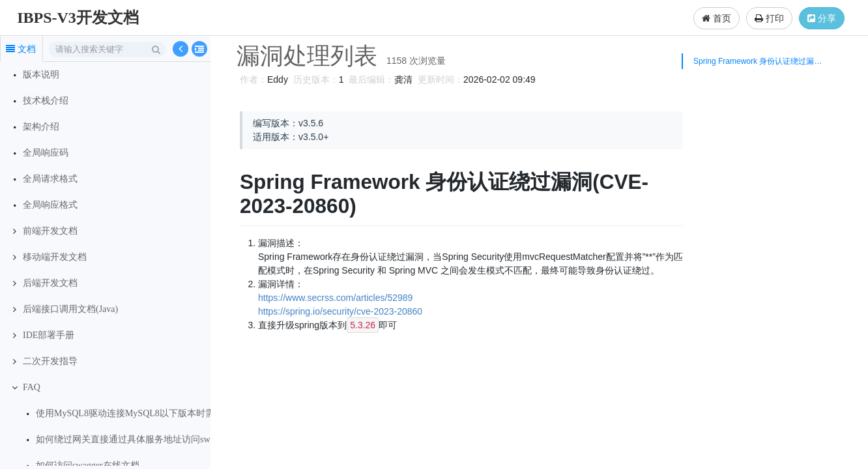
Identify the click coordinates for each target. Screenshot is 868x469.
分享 (822, 18)
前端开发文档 (50, 231)
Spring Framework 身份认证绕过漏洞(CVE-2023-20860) (761, 61)
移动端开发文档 (55, 257)
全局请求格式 (50, 179)
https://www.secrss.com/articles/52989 (333, 298)
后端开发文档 (50, 283)
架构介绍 (41, 127)
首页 (716, 18)
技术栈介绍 (46, 101)
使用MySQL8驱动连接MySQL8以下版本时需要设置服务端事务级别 (171, 413)
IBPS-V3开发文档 (78, 18)
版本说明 (41, 75)
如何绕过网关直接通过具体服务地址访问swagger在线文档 (152, 439)
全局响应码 (46, 153)
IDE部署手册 (49, 335)
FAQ (32, 387)
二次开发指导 (50, 361)
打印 (769, 18)
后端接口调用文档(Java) (70, 309)
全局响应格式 (50, 205)
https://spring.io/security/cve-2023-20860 (338, 311)
